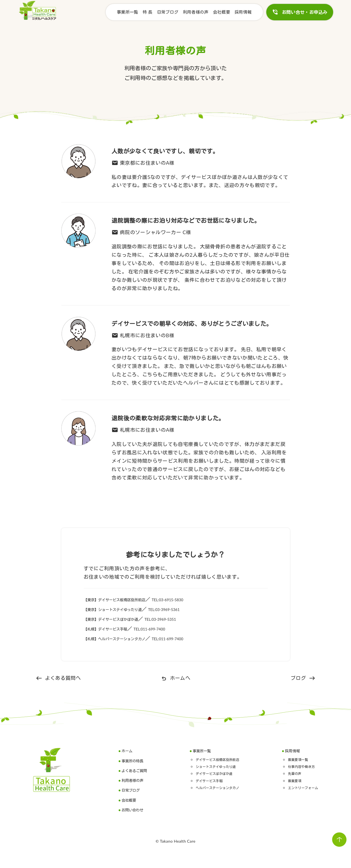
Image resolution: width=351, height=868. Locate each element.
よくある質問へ (58, 678)
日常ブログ (168, 12)
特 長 (148, 12)
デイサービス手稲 (206, 780)
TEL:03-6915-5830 (199, 599)
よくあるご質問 (139, 770)
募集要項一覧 (291, 759)
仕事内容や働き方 (295, 766)
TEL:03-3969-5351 (188, 619)
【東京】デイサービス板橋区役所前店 (127, 599)
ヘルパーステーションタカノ (218, 787)
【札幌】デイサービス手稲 (114, 629)
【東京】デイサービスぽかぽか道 (122, 619)
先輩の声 (286, 773)
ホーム (128, 751)
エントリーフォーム (298, 787)
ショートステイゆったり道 (216, 766)
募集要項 (286, 780)
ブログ (303, 678)
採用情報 (243, 12)
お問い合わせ (136, 810)
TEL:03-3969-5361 (193, 609)
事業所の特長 (136, 761)
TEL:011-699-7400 (173, 629)
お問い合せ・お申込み (300, 12)
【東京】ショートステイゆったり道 (125, 609)
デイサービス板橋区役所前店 (218, 759)
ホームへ (175, 678)
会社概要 (222, 12)
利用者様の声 (196, 12)
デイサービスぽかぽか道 (213, 773)
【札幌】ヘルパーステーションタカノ (127, 638)
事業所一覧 (128, 12)
